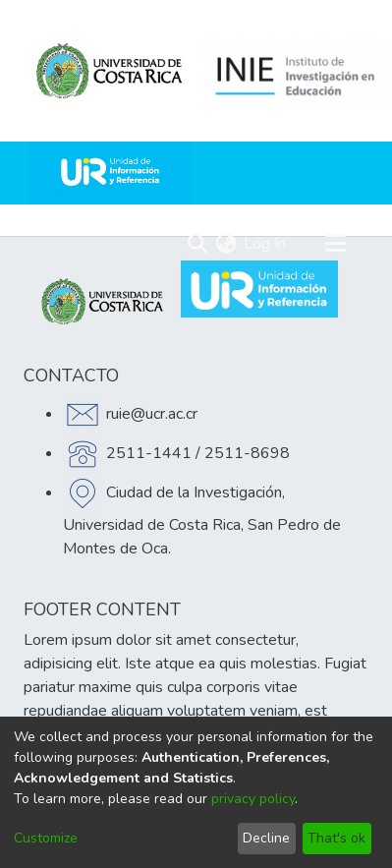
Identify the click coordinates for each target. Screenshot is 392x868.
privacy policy (253, 799)
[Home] (110, 173)
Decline (266, 838)
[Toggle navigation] (335, 244)
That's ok (336, 838)
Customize (46, 838)
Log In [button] (266, 244)
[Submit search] (197, 244)
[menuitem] (225, 244)
